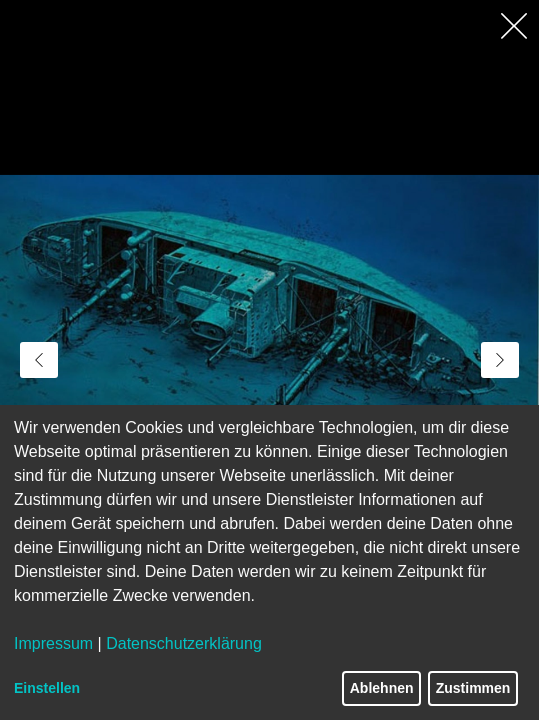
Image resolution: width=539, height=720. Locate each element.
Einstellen (47, 688)
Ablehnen (382, 688)
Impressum (53, 643)
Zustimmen (473, 688)
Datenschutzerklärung (184, 643)
